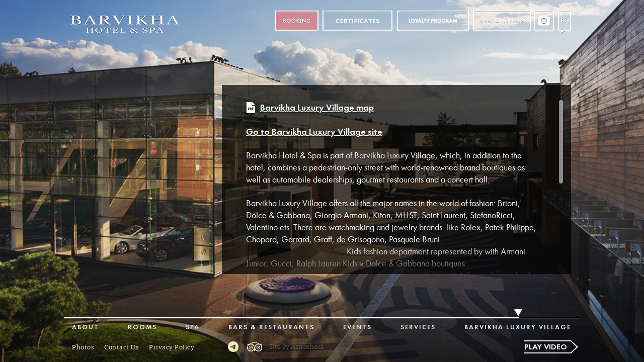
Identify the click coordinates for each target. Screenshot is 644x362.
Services (418, 328)
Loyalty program (433, 21)
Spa (193, 328)
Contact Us (122, 347)
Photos (83, 347)
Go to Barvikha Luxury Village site (314, 132)
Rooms (142, 328)
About (86, 328)
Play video (546, 347)
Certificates (357, 21)
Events (357, 328)
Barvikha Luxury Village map (317, 108)
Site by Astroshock (297, 347)
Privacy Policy (172, 347)
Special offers (502, 21)
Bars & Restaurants (271, 328)
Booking (297, 21)
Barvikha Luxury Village (518, 328)
